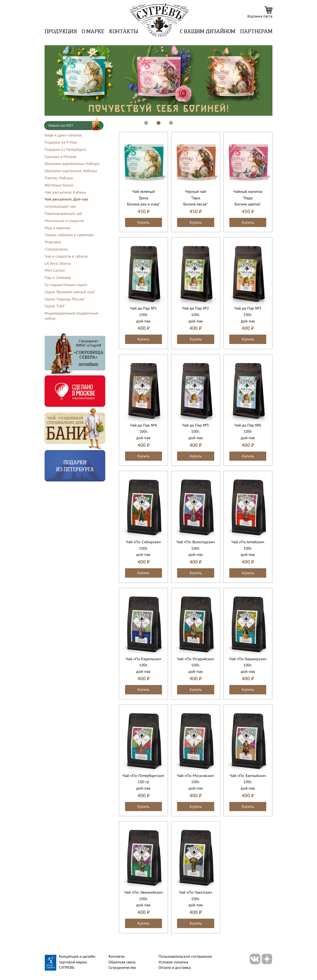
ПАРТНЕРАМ (256, 32)
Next (276, 81)
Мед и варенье (57, 228)
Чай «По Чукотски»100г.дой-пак (196, 899)
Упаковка (53, 242)
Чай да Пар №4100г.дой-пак (144, 431)
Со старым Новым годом (66, 285)
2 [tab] (156, 121)
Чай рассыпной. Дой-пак (66, 199)
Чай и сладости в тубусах (66, 256)
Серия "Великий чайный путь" (70, 292)
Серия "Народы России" (65, 299)
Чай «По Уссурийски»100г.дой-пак (196, 665)
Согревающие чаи (60, 206)
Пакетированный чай (63, 213)
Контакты (124, 32)
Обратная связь (122, 962)
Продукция (61, 32)
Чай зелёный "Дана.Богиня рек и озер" (144, 198)
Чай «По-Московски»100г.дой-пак (196, 782)
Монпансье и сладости (64, 221)
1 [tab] (144, 121)
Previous (41, 81)
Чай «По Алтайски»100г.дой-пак (248, 548)
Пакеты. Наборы (59, 178)
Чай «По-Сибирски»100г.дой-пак (143, 548)
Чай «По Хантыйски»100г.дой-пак (248, 782)
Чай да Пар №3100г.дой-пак (248, 314)
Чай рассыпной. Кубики (65, 192)
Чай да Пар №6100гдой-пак (248, 431)
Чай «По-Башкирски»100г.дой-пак (248, 665)
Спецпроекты (56, 249)
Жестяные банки (59, 185)
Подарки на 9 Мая (61, 142)
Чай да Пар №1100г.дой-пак (144, 314)
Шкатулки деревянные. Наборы (72, 163)
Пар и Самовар (58, 277)
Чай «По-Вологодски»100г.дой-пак (196, 548)
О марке (93, 32)
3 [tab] (168, 121)
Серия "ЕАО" (55, 306)
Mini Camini (55, 270)
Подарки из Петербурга (65, 149)
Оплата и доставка (175, 967)
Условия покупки (173, 962)
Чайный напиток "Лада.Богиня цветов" (248, 198)
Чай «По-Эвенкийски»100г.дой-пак (144, 899)
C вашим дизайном (208, 32)
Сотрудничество (122, 967)
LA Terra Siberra (58, 263)
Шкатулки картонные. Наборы (71, 171)
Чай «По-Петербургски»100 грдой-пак (143, 782)
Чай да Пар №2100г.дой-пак (196, 314)
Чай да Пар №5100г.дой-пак (196, 431)
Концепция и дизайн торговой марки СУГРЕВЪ (77, 962)
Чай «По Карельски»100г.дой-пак (144, 665)
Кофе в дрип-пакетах (63, 135)
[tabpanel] (158, 80)
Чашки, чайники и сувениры (69, 235)
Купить (143, 222)
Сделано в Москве (61, 157)
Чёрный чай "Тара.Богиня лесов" (196, 198)
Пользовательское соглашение (185, 956)
